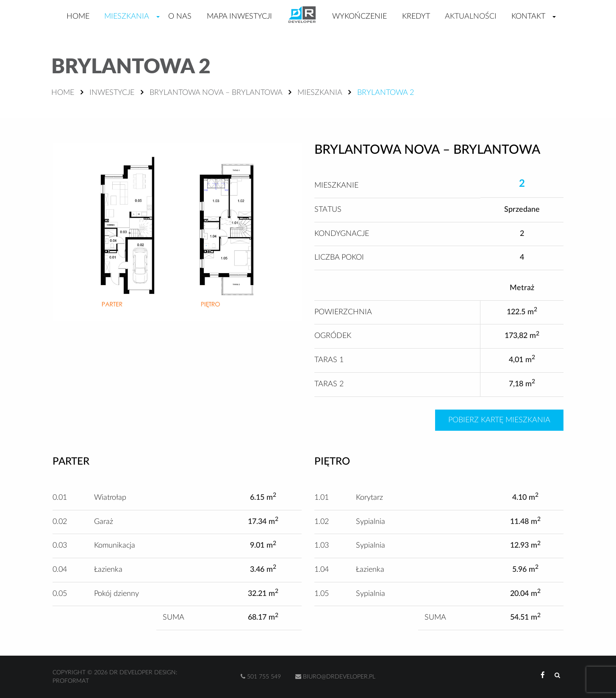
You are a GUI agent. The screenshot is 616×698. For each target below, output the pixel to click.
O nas (180, 17)
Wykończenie (359, 17)
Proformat (71, 681)
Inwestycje (112, 93)
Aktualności (471, 17)
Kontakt (528, 17)
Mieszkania (127, 17)
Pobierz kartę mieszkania (499, 420)
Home (78, 17)
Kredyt (416, 17)
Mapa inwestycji (239, 17)
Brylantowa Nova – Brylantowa (216, 93)
